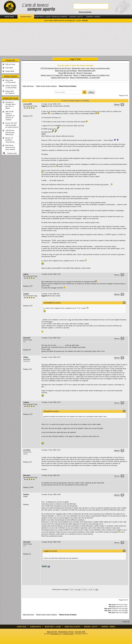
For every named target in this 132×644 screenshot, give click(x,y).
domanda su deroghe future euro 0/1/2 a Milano (11, 105)
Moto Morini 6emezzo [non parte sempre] (10, 147)
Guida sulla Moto (59, 17)
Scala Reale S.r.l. (56, 634)
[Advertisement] (66, 39)
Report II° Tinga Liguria (84, 73)
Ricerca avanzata (85, 12)
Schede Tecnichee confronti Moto (11, 87)
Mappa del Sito (52, 632)
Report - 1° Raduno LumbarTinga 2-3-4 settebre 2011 (92, 75)
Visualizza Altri (12, 153)
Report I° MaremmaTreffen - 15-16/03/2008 (85, 78)
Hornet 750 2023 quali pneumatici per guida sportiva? (12, 125)
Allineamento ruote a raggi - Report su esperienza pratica (91, 68)
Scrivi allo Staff (80, 632)
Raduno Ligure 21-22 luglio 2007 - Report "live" (57, 75)
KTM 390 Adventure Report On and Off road (56, 68)
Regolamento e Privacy (66, 632)
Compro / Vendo (93, 17)
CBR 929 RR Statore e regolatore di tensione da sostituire (10, 116)
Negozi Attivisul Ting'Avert (10, 92)
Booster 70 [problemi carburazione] (10, 140)
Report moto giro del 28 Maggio (66, 71)
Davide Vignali (69, 634)
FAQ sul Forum (10, 64)
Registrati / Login (42, 17)
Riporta (117, 104)
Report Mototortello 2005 (87, 71)
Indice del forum (28, 86)
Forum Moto (26, 17)
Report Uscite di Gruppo (68, 86)
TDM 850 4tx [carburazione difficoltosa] (10, 132)
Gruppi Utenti (10, 71)
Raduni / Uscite (76, 17)
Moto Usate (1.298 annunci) (10, 81)
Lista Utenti (9, 68)
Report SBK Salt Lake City (67, 73)
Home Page (9, 17)
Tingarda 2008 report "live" (60, 78)
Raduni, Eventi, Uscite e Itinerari (46, 86)
